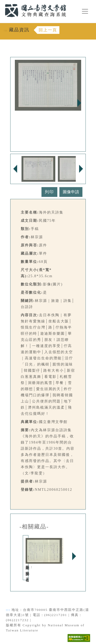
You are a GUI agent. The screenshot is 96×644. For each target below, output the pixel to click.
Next (79, 103)
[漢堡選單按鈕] (85, 11)
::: (2, 3)
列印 (49, 192)
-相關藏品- (34, 527)
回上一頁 (48, 30)
